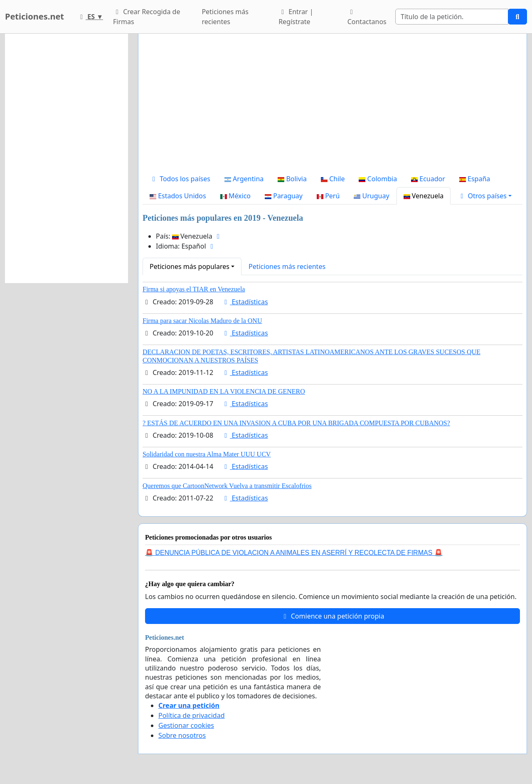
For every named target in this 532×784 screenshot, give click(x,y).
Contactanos (367, 17)
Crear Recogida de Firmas (147, 17)
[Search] (452, 17)
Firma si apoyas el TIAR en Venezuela (194, 289)
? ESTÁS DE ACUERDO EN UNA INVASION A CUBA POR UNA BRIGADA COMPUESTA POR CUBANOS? (296, 423)
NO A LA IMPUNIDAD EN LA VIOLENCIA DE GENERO (224, 391)
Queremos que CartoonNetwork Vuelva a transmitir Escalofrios (227, 486)
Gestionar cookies (186, 725)
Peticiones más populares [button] (190, 266)
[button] (485, 196)
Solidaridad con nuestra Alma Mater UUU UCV (207, 454)
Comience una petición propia (333, 616)
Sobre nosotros (182, 735)
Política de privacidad (192, 715)
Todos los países (180, 179)
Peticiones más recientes (225, 17)
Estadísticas (245, 302)
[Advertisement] (332, 105)
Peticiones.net (34, 16)
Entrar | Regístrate (296, 17)
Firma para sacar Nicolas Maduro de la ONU (202, 321)
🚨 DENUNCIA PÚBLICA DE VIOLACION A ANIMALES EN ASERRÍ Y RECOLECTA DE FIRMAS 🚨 (294, 553)
